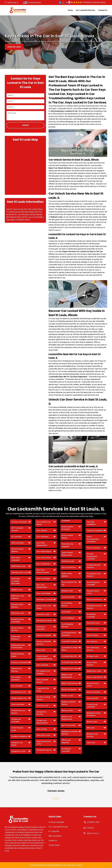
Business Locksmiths (20, 662)
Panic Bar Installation (91, 523)
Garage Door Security (42, 713)
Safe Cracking (92, 635)
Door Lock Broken (43, 564)
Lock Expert (66, 612)
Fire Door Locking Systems (43, 698)
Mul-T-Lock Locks (69, 725)
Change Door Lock (19, 692)
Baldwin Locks (17, 590)
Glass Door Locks (43, 735)
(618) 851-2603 (14, 47)
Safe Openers (92, 641)
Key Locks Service (69, 567)
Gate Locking (42, 729)
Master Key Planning (70, 683)
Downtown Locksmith (45, 600)
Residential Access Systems (94, 607)
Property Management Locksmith (92, 556)
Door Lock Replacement (42, 586)
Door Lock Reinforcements (43, 571)
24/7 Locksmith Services (17, 529)
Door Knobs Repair (44, 551)
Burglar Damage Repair (18, 655)
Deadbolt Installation (19, 736)
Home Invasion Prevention (67, 528)
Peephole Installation (95, 530)
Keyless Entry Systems (67, 575)
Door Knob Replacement (42, 544)
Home (70, 10)
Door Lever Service (44, 558)
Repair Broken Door (94, 600)
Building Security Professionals (18, 646)
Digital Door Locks (18, 751)
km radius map (25, 168)
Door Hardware (42, 537)
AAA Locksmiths (18, 543)
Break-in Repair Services (17, 629)
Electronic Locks (43, 614)
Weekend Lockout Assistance (94, 714)
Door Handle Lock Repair (43, 523)
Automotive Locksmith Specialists (16, 581)
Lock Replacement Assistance (69, 634)
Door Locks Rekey (43, 593)
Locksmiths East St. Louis (56, 865)
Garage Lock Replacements (42, 722)
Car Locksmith (17, 686)
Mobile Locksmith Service (69, 703)
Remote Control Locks (93, 592)
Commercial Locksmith (16, 720)
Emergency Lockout (44, 620)
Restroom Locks (93, 623)
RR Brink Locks (93, 629)
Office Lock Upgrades (66, 741)
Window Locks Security (92, 735)
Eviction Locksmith (44, 635)
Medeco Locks (67, 696)
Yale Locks (91, 743)
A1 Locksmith (17, 537)
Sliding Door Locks (94, 671)
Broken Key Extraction (16, 638)
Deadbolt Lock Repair (17, 744)
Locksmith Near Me (69, 656)
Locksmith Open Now (70, 662)
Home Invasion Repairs (67, 537)
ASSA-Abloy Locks (18, 566)
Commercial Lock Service (18, 712)
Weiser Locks (92, 722)
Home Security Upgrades (67, 545)
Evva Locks (41, 650)
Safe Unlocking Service (93, 649)
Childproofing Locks (19, 698)
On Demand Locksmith (66, 750)
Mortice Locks (67, 710)
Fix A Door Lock (43, 706)
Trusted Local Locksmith (92, 706)
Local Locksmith (68, 597)
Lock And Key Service (67, 604)
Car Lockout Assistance (16, 678)
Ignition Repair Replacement (67, 554)
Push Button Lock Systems (94, 575)
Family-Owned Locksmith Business (44, 658)
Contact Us (103, 10)
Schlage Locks (93, 656)
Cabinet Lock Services (16, 670)
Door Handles (42, 530)
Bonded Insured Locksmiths (18, 621)
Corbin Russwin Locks (17, 729)
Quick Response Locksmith (93, 584)
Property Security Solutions (94, 566)
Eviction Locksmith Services (44, 643)
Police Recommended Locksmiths (93, 539)
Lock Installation (68, 618)
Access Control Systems (17, 550)
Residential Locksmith (91, 616)
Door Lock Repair (43, 579)
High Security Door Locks (44, 743)
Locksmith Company (70, 641)
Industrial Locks (68, 561)
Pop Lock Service (94, 548)
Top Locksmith (92, 698)
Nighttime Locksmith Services (70, 733)
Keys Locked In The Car (69, 583)
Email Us (91, 828)
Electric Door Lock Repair (44, 607)
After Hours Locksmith (16, 559)
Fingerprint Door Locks (43, 690)
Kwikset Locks (67, 591)
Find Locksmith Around (42, 681)
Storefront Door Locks (93, 685)
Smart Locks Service (95, 677)
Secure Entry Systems (92, 664)
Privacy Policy (54, 845)
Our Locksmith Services (85, 10)
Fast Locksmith (42, 665)
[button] (53, 799)
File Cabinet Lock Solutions (43, 672)
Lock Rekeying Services (67, 625)
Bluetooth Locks (18, 613)
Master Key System (69, 690)
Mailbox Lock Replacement (67, 676)
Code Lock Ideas (18, 704)
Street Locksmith (93, 692)
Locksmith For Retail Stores (70, 649)
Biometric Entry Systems (17, 606)
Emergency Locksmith (41, 628)
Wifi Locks (91, 728)
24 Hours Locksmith (19, 522)
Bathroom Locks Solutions (18, 597)
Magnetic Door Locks (70, 669)
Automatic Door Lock (20, 572)
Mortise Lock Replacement (67, 718)
